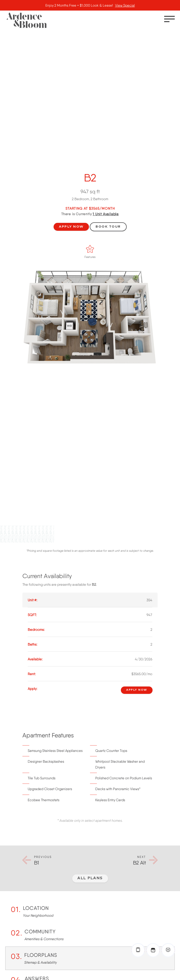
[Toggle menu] (169, 19)
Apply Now (71, 227)
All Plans (90, 878)
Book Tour (108, 227)
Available (106, 214)
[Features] (90, 249)
